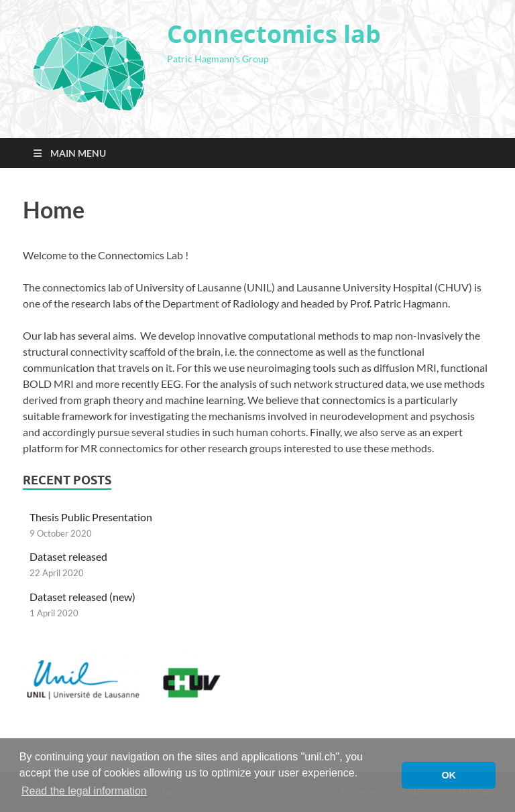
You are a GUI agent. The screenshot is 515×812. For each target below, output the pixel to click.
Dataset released (68, 556)
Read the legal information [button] (84, 791)
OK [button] (449, 775)
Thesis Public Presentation (91, 517)
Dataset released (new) (82, 597)
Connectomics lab (274, 34)
